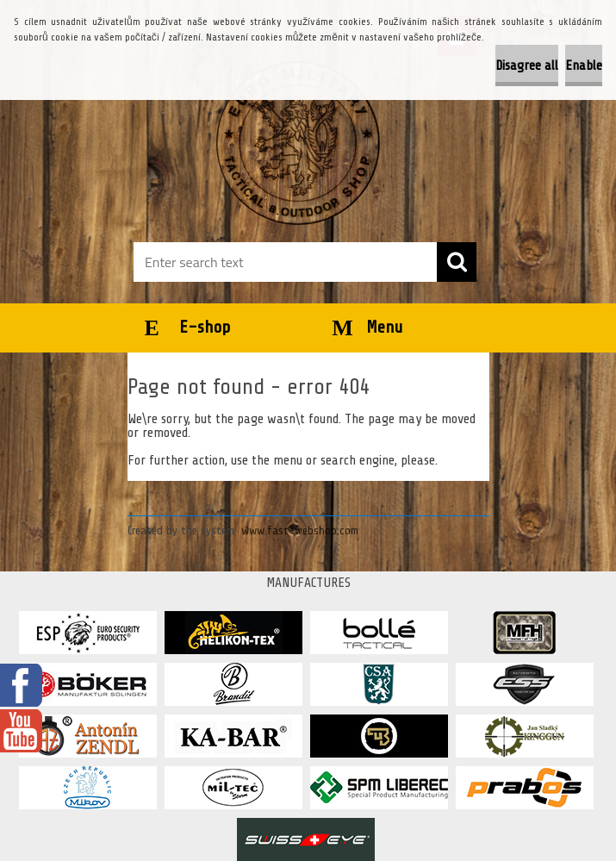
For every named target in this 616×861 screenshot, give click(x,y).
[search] (457, 262)
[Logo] (298, 143)
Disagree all (527, 66)
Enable (584, 66)
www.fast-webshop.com (300, 530)
